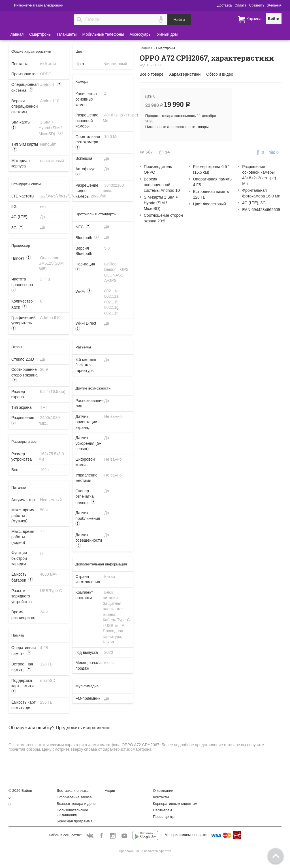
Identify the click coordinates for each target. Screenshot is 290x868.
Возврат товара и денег (77, 804)
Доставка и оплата (72, 791)
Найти (179, 20)
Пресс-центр (164, 817)
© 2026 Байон (20, 791)
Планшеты (67, 34)
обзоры (33, 749)
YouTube (124, 836)
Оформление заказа (74, 797)
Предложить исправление (83, 728)
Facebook (101, 836)
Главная (16, 34)
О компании (163, 791)
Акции (110, 791)
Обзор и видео (220, 74)
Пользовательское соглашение (72, 812)
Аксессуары (141, 34)
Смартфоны (40, 34)
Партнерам (162, 810)
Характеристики (185, 74)
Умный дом (168, 34)
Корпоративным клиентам (175, 804)
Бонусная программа (75, 821)
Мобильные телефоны (103, 34)
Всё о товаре (152, 74)
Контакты (161, 797)
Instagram (113, 836)
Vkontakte (90, 836)
